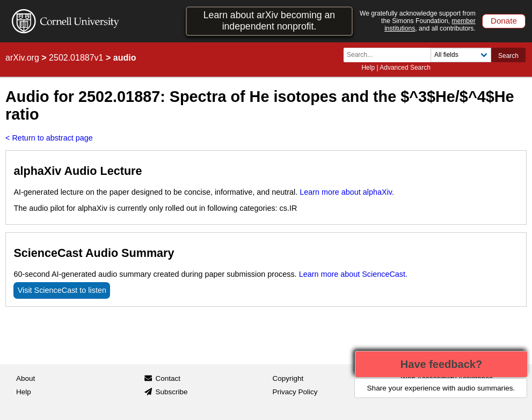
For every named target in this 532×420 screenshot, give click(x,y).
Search (508, 56)
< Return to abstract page (49, 138)
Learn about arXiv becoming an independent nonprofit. (269, 21)
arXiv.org (22, 58)
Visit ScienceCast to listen (62, 290)
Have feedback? (441, 364)
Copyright (288, 378)
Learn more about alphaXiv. (347, 192)
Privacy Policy (295, 392)
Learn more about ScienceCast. (353, 274)
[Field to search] (461, 55)
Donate (504, 21)
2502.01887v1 (76, 58)
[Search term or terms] (390, 55)
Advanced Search (405, 68)
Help (368, 68)
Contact (168, 378)
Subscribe (171, 392)
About (25, 378)
